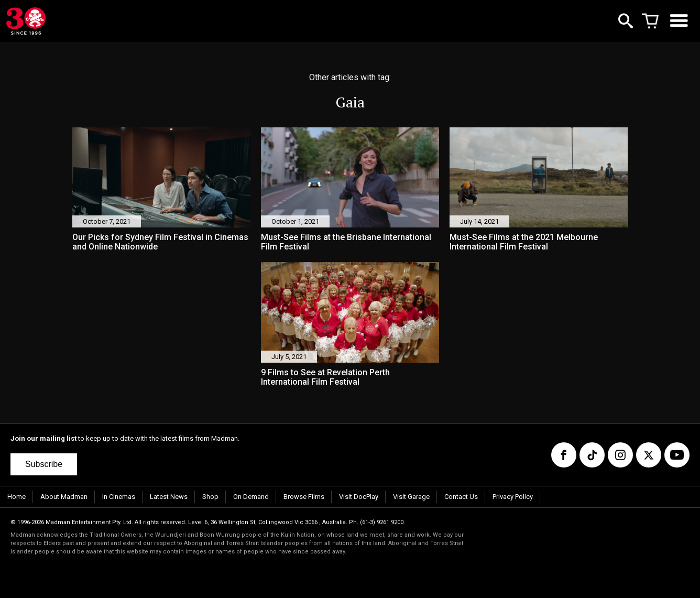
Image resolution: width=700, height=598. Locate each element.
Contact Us (461, 497)
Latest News (169, 497)
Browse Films (304, 497)
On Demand (251, 497)
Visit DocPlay (359, 497)
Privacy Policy (513, 497)
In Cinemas (119, 497)
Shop (210, 497)
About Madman (64, 497)
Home (17, 497)
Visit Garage (411, 497)
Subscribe (44, 464)
